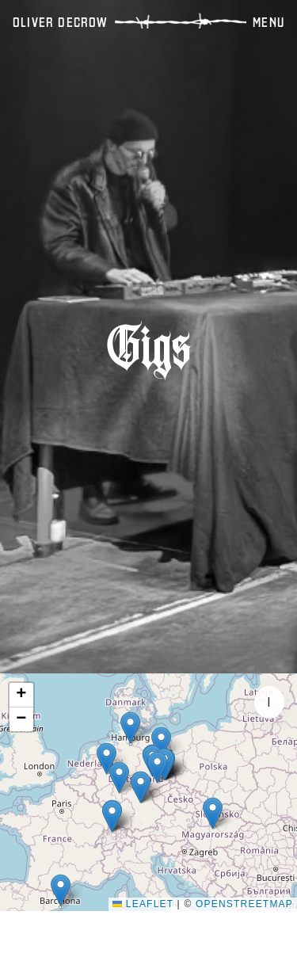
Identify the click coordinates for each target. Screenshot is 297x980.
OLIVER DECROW (61, 22)
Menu (268, 22)
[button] (61, 890)
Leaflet (143, 904)
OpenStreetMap (244, 904)
